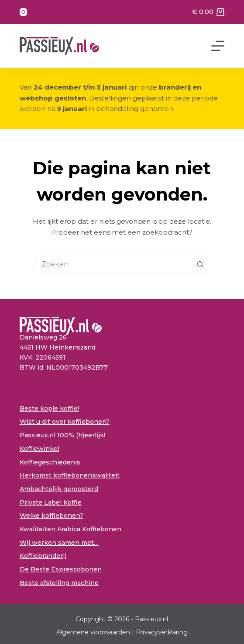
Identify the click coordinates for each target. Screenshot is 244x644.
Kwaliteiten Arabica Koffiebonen (70, 529)
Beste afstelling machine (59, 583)
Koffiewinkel (40, 449)
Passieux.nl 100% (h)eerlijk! (62, 435)
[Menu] (218, 46)
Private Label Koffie (51, 502)
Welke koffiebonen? (52, 516)
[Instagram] (23, 12)
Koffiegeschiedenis (50, 462)
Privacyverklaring (162, 632)
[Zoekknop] (200, 264)
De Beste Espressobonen (61, 569)
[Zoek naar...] (113, 264)
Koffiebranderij (43, 556)
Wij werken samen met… (59, 543)
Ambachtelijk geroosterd (59, 489)
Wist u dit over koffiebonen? (65, 422)
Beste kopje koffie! (49, 409)
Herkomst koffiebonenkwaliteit (70, 475)
